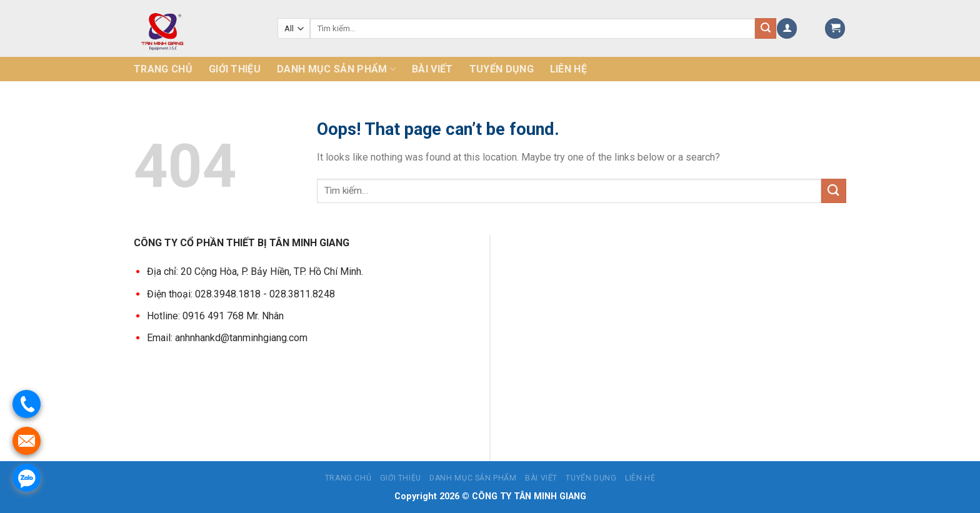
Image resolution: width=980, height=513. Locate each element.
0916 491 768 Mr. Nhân (233, 315)
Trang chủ (163, 69)
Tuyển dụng (502, 69)
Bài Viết (432, 69)
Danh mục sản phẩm (336, 69)
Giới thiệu (235, 69)
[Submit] (834, 191)
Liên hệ (568, 69)
